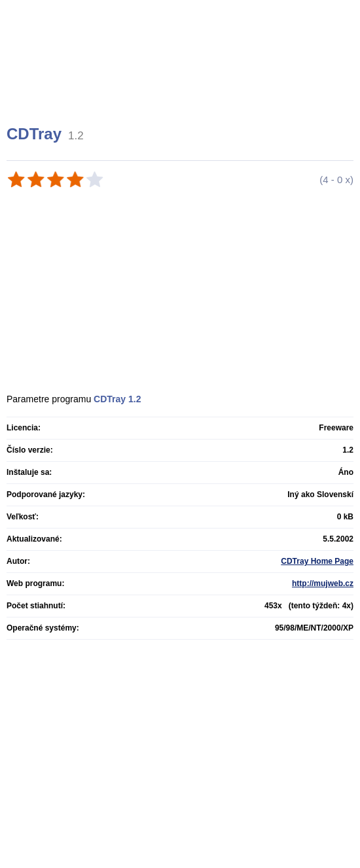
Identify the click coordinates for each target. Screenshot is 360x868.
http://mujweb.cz (323, 583)
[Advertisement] (182, 78)
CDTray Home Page (317, 561)
